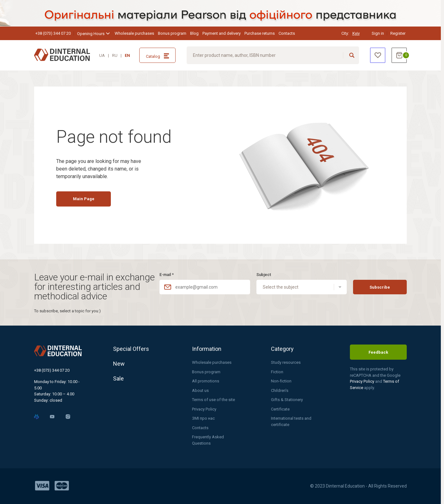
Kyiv (356, 33)
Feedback (378, 352)
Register (398, 33)
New (119, 364)
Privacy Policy (204, 409)
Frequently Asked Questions (208, 440)
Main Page (84, 199)
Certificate (280, 409)
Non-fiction (281, 381)
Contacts (287, 33)
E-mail (167, 275)
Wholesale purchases (134, 33)
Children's (280, 390)
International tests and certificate (291, 421)
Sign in (378, 33)
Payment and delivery (222, 33)
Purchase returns (260, 33)
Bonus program (172, 33)
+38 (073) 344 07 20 (53, 33)
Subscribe (380, 287)
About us (200, 390)
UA (102, 55)
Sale (118, 378)
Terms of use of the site (213, 400)
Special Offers (131, 349)
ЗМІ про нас (203, 418)
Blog (194, 33)
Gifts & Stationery (287, 400)
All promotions (206, 381)
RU (115, 55)
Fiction (277, 372)
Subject (264, 275)
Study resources (286, 362)
